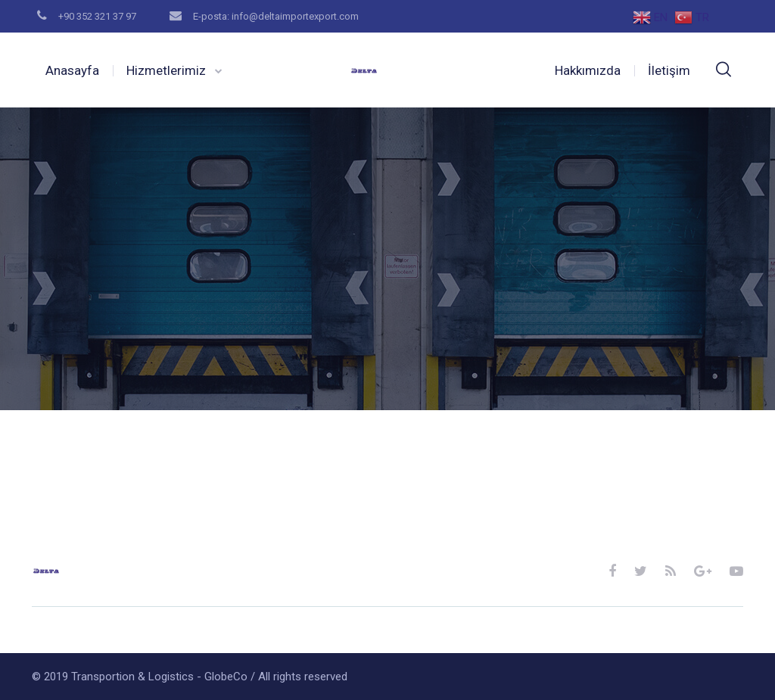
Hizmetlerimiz (166, 70)
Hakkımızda (588, 70)
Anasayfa (72, 70)
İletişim (669, 70)
